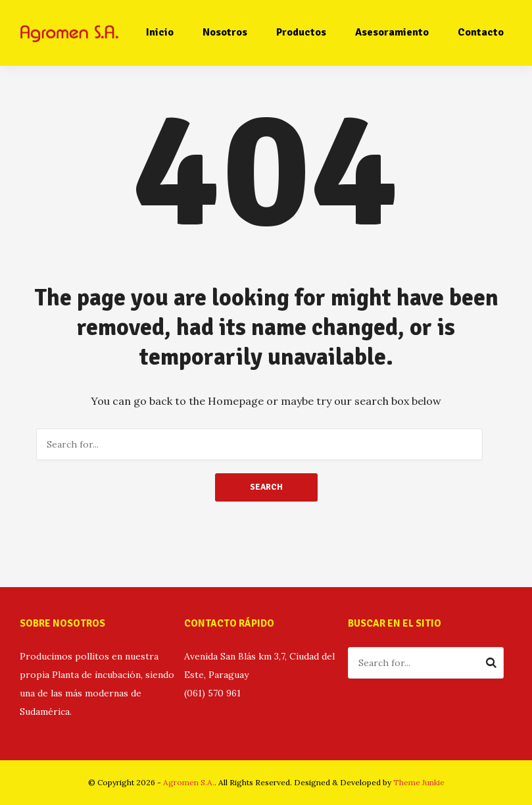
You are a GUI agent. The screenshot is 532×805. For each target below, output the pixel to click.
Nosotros (225, 32)
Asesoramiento (392, 32)
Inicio (160, 32)
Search (266, 487)
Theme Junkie (419, 782)
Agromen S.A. (189, 782)
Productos (301, 32)
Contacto (481, 32)
